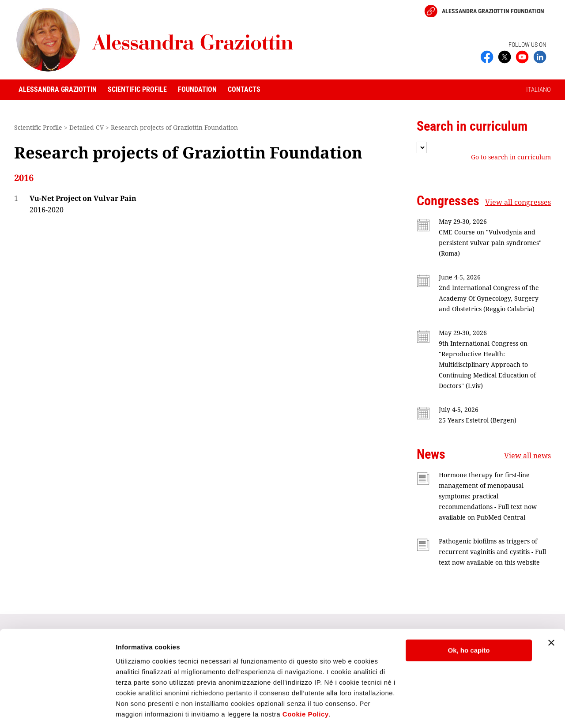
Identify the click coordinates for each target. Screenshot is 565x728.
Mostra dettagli (139, 711)
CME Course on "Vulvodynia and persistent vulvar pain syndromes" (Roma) (490, 243)
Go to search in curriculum (511, 157)
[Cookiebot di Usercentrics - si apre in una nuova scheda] (57, 711)
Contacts (244, 89)
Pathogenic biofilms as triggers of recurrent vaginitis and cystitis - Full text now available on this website (492, 552)
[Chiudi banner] (551, 615)
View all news (527, 456)
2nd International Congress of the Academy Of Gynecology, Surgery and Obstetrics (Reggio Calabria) (489, 298)
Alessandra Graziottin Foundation (493, 11)
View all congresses (518, 202)
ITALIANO (539, 90)
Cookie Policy (306, 686)
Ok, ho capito (469, 623)
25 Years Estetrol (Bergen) (478, 420)
